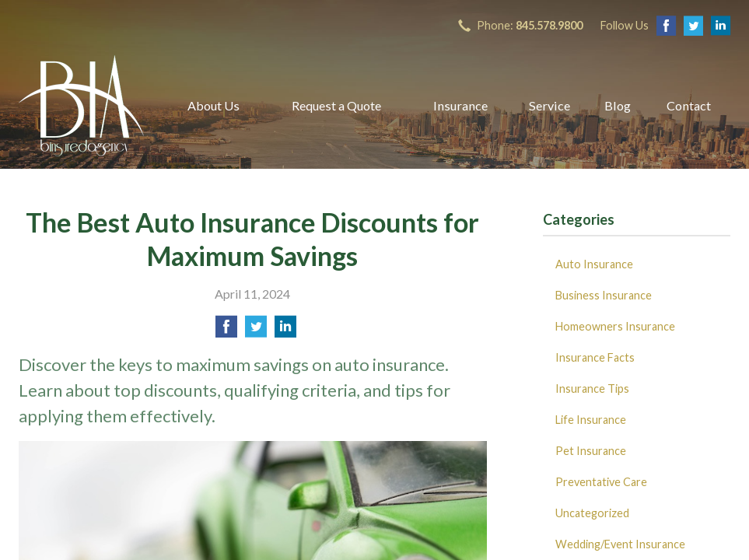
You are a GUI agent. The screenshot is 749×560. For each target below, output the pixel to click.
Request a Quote (336, 105)
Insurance (460, 105)
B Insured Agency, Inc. (81, 106)
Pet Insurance (591, 451)
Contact (689, 105)
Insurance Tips (592, 388)
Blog (618, 105)
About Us (213, 105)
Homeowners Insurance (615, 326)
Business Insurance (604, 295)
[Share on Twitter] (256, 331)
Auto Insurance (594, 264)
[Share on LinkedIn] (285, 331)
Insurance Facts (595, 357)
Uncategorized (592, 513)
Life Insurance (591, 420)
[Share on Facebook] (226, 331)
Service (549, 105)
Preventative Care (601, 482)
